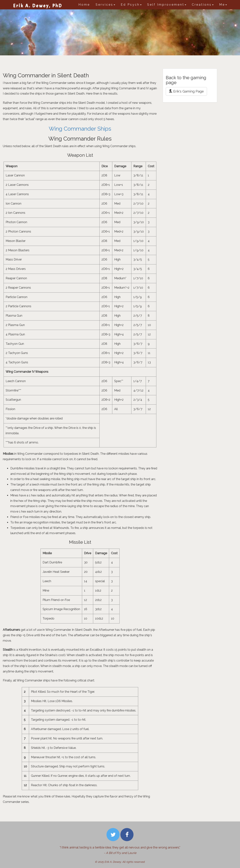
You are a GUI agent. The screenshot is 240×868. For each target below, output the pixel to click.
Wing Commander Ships (80, 129)
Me (223, 5)
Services (105, 5)
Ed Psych (131, 5)
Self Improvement (167, 5)
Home (84, 5)
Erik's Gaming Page (186, 91)
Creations (203, 5)
